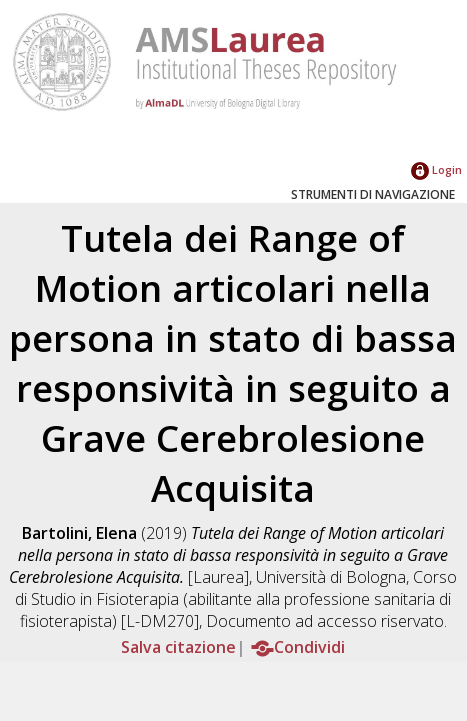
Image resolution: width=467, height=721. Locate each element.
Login (436, 169)
